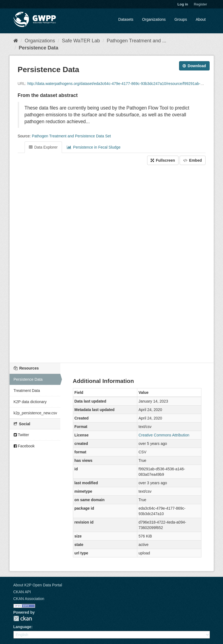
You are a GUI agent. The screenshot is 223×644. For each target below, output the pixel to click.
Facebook (24, 446)
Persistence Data (39, 48)
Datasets (126, 19)
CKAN (23, 618)
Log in (183, 4)
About (201, 19)
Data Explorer (43, 147)
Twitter (21, 435)
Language (22, 627)
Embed (193, 160)
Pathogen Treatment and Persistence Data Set (72, 136)
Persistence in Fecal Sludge (94, 147)
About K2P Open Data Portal (38, 585)
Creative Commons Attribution (164, 435)
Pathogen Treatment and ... (136, 41)
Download (194, 66)
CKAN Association (29, 599)
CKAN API (22, 592)
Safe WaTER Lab (81, 41)
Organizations (154, 19)
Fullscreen (163, 160)
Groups (181, 19)
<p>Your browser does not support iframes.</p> (112, 264)
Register (200, 4)
